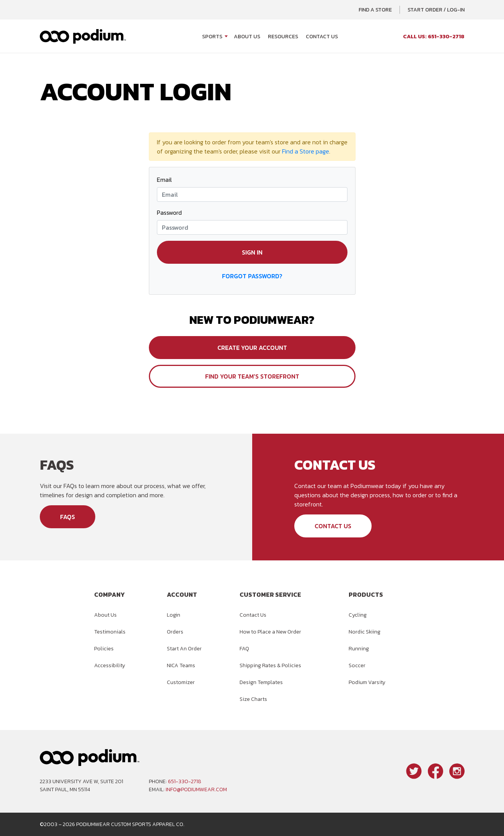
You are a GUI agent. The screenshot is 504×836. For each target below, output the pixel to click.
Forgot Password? (252, 276)
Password (169, 212)
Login (174, 615)
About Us (247, 37)
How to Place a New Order (270, 632)
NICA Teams (181, 665)
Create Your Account (252, 348)
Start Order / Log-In (436, 10)
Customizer (181, 682)
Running (359, 649)
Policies (104, 649)
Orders (175, 632)
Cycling (358, 615)
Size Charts (253, 699)
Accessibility (110, 665)
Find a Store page (306, 151)
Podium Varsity (367, 682)
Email (164, 180)
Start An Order (184, 649)
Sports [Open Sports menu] (212, 37)
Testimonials (110, 632)
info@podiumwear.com (196, 789)
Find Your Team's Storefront (252, 376)
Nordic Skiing (365, 632)
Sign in (252, 252)
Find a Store (375, 10)
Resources (283, 37)
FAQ (244, 649)
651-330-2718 (185, 781)
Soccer (357, 665)
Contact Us (322, 37)
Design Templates (261, 682)
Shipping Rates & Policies (270, 665)
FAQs (68, 517)
